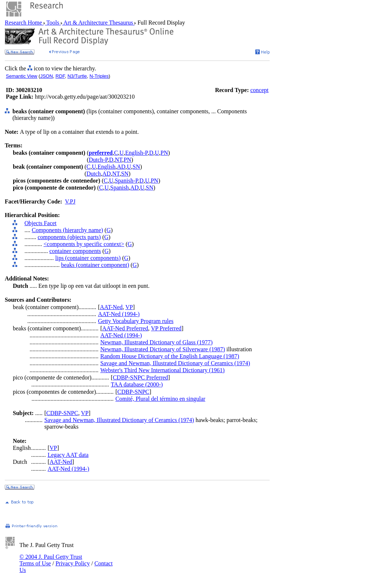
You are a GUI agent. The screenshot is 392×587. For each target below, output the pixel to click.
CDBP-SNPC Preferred (140, 377)
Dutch (94, 174)
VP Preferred (166, 328)
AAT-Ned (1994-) (119, 314)
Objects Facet (41, 223)
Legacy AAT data (68, 455)
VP (129, 307)
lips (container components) (88, 258)
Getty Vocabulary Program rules (136, 321)
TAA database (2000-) (137, 384)
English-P (136, 153)
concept (259, 90)
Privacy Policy (73, 563)
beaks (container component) (95, 265)
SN (136, 167)
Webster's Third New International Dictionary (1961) (162, 370)
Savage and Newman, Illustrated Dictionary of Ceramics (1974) (175, 363)
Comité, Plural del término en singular (160, 399)
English (106, 167)
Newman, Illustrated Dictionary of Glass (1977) (157, 342)
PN (164, 153)
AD (121, 167)
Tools (53, 23)
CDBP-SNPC (133, 392)
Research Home (24, 23)
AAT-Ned (111, 307)
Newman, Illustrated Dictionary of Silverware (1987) (163, 349)
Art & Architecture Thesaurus (98, 23)
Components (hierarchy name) (68, 230)
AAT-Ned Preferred (125, 328)
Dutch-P (98, 160)
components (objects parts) (69, 237)
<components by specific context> (84, 244)
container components (75, 251)
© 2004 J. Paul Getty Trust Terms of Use (51, 560)
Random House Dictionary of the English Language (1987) (170, 356)
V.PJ (70, 201)
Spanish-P (126, 181)
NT (118, 160)
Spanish (120, 188)
